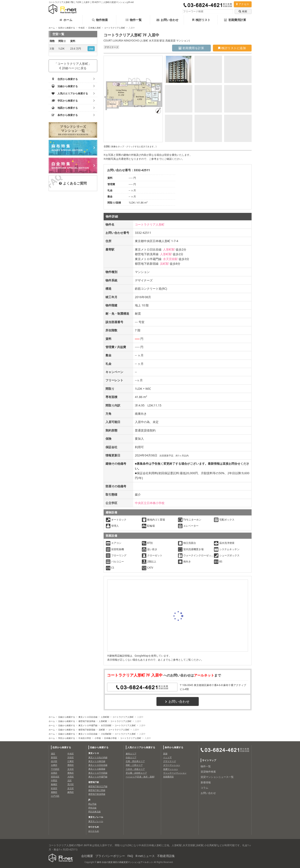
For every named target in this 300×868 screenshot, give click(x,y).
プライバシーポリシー (110, 856)
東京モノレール (96, 821)
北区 (70, 780)
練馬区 (71, 792)
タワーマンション (172, 765)
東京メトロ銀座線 (97, 769)
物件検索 (100, 20)
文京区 (71, 769)
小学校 (98, 738)
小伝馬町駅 (106, 734)
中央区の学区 (85, 738)
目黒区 (54, 773)
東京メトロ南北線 (97, 761)
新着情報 (206, 782)
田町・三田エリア (134, 765)
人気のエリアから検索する (141, 747)
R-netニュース (145, 856)
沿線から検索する (67, 717)
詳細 (91, 49)
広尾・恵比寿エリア (135, 761)
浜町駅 (164, 264)
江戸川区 (55, 796)
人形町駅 (169, 249)
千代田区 (55, 769)
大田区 (71, 777)
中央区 (82, 28)
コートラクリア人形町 (115, 28)
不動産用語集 (166, 856)
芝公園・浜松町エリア (136, 773)
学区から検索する (67, 738)
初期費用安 (168, 777)
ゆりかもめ (94, 831)
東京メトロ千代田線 (98, 773)
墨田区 (71, 765)
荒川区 (71, 784)
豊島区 (71, 773)
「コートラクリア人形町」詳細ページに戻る (73, 66)
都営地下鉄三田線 (97, 790)
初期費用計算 (235, 20)
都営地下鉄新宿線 (87, 730)
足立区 (71, 788)
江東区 (71, 761)
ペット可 (167, 757)
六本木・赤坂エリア (135, 769)
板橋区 (54, 784)
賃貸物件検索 (208, 772)
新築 (165, 754)
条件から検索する (174, 747)
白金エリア (131, 757)
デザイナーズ (170, 761)
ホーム (66, 20)
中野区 (54, 780)
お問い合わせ (167, 20)
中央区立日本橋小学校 (150, 503)
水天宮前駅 (170, 259)
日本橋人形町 (95, 28)
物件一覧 (134, 20)
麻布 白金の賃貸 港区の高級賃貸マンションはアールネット (125, 862)
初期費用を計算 (191, 48)
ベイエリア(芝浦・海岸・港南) (140, 777)
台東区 (54, 765)
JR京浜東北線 (95, 812)
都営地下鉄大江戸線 (98, 786)
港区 (53, 754)
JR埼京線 (92, 808)
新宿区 (54, 757)
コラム (204, 788)
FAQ (130, 856)
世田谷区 (55, 777)
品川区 (54, 761)
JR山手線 (92, 804)
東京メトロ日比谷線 (88, 717)
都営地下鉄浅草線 (87, 721)
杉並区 (54, 788)
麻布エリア (131, 754)
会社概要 (87, 856)
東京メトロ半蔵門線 (88, 725)
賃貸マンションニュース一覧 (217, 777)
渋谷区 (71, 757)
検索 (243, 11)
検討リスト (201, 20)
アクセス (243, 4)
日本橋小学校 (110, 738)
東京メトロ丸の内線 (98, 757)
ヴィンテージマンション (175, 773)
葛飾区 (54, 792)
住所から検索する (67, 28)
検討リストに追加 (232, 48)
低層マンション (171, 769)
